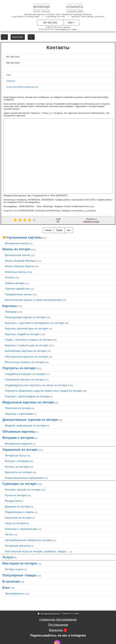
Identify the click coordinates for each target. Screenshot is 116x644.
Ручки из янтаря (16, 495)
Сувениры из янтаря (19, 484)
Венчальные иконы (18, 255)
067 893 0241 (50, 23)
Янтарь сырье (14, 569)
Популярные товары (19, 575)
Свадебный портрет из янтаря (25, 374)
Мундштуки (12, 501)
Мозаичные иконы (17, 243)
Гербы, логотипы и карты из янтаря (28, 340)
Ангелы (10, 277)
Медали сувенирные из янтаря (25, 425)
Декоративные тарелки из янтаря (30, 420)
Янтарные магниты (18, 546)
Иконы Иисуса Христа (19, 266)
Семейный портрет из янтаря (24, 379)
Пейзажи (11, 312)
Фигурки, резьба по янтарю (23, 490)
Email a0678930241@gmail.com (22, 87)
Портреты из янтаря (19, 368)
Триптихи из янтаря (18, 408)
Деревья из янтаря (17, 506)
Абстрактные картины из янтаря (26, 357)
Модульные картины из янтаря (28, 402)
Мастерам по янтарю (20, 563)
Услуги (8, 557)
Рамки (48, 230)
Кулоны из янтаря (17, 467)
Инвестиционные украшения (24, 478)
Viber (71, 23)
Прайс (59, 230)
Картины (10, 306)
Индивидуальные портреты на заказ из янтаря (36, 385)
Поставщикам (58, 625)
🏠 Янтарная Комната (48, 613)
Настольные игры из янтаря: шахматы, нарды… (37, 551)
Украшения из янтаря (20, 450)
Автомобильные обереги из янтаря (28, 540)
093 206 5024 (13, 63)
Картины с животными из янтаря (26, 345)
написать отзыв (91, 221)
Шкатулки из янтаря (18, 518)
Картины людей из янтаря (22, 334)
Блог (6, 588)
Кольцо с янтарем (17, 461)
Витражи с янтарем (18, 438)
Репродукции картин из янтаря (25, 317)
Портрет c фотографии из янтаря (27, 396)
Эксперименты (15, 593)
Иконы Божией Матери (20, 261)
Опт (69, 230)
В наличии (11, 581)
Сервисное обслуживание (58, 619)
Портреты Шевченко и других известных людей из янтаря (43, 391)
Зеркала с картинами (19, 414)
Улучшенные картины (24, 237)
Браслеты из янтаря (18, 472)
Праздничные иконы (18, 294)
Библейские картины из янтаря (26, 351)
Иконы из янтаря (16, 249)
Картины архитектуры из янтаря (26, 328)
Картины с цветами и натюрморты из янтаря (34, 323)
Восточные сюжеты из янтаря (25, 362)
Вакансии (58, 630)
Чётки (9, 534)
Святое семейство (17, 289)
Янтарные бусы (15, 455)
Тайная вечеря (15, 283)
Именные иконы (16, 272)
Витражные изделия (18, 444)
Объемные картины (19, 432)
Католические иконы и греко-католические (33, 300)
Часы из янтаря (15, 523)
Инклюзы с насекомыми (21, 529)
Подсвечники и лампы (20, 512)
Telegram (11, 81)
